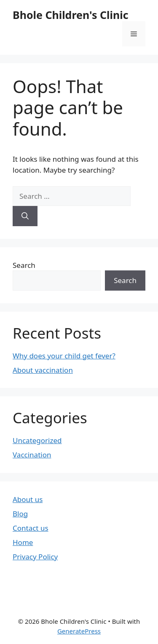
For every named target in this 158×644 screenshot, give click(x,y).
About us (28, 499)
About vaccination (43, 370)
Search (24, 265)
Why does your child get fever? (64, 356)
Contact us (31, 528)
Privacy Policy (35, 557)
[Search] (25, 216)
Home (23, 542)
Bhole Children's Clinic (71, 15)
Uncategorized (37, 440)
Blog (20, 514)
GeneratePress (79, 631)
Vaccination (32, 455)
